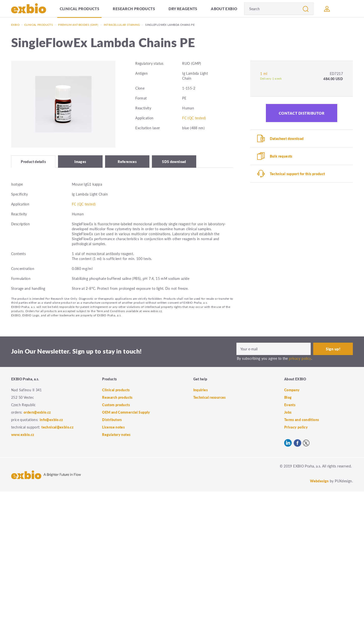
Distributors (112, 420)
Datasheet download (287, 138)
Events (290, 405)
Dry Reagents (183, 9)
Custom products (116, 405)
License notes (113, 427)
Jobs (288, 412)
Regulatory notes (116, 434)
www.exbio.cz (23, 434)
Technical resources (210, 397)
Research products (134, 9)
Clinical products (79, 9)
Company (292, 390)
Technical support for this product (297, 174)
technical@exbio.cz (57, 427)
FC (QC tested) (194, 118)
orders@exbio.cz (37, 412)
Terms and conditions (302, 420)
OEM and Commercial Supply (126, 412)
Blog (288, 397)
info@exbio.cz (51, 420)
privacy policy (300, 358)
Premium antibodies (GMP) (78, 25)
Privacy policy (296, 427)
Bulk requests (281, 156)
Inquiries (200, 390)
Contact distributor (302, 113)
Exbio (15, 25)
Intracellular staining (122, 25)
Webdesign (319, 481)
